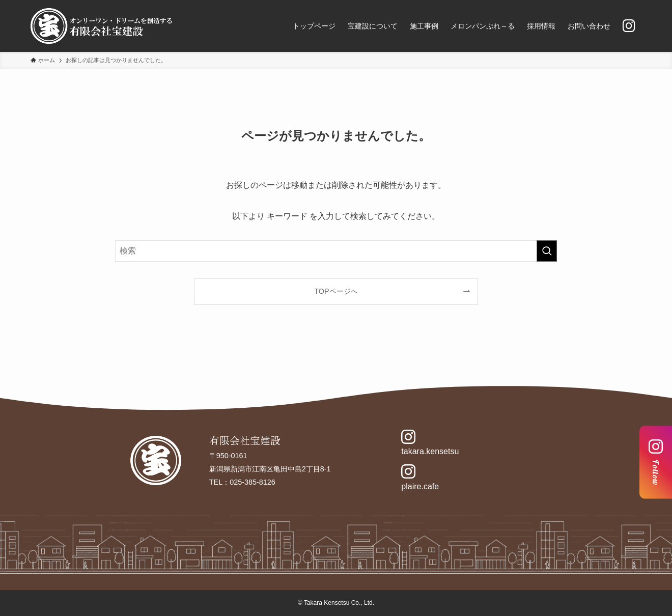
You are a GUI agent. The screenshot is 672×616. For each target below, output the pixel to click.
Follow (656, 462)
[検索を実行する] (547, 251)
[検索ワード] (336, 251)
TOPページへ (336, 291)
